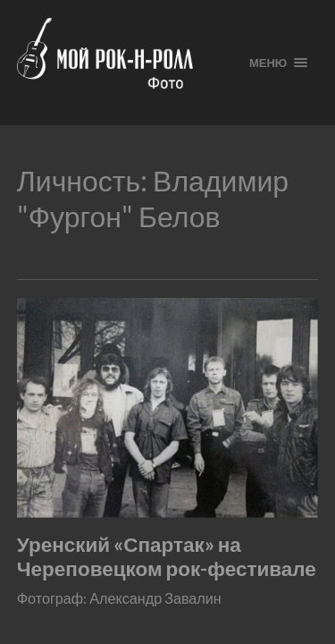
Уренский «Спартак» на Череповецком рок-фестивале (167, 556)
